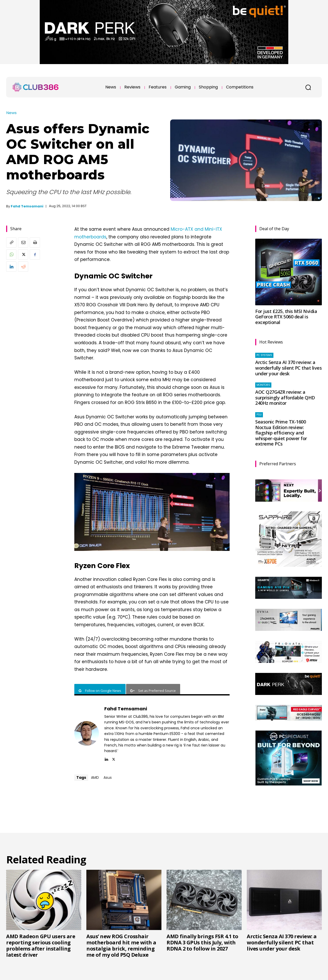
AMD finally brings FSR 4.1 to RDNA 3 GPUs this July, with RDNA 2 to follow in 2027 (202, 942)
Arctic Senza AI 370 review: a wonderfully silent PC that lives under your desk (288, 368)
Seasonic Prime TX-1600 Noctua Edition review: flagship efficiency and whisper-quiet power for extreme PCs (281, 433)
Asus (108, 777)
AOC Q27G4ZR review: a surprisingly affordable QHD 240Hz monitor (285, 397)
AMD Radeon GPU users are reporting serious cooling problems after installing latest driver (41, 946)
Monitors (263, 385)
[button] (308, 87)
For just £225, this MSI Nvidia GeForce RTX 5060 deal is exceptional (286, 317)
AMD (95, 777)
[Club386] (35, 87)
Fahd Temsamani (27, 206)
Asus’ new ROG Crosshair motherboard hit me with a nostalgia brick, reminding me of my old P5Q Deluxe (121, 946)
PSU (259, 415)
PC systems (264, 355)
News (12, 113)
